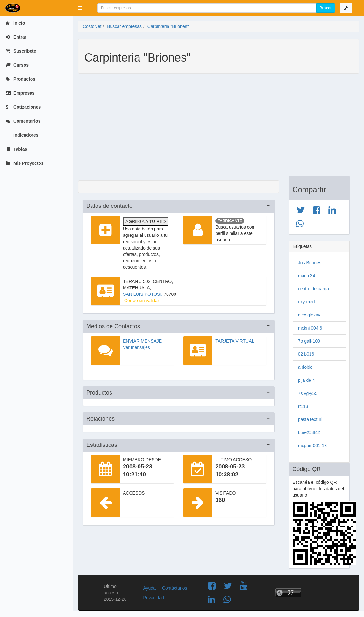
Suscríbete (21, 51)
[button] (80, 8)
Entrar (16, 37)
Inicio (15, 23)
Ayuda (149, 588)
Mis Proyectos (25, 163)
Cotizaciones (23, 107)
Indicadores (22, 135)
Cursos (17, 65)
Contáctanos (175, 588)
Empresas (20, 93)
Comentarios (23, 121)
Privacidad (153, 598)
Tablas (16, 149)
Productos (21, 79)
